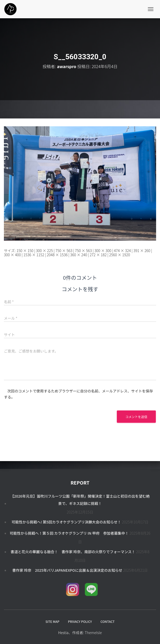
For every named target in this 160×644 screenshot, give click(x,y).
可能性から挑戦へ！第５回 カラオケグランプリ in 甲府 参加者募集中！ (69, 533)
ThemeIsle (93, 633)
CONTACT (107, 621)
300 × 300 (103, 251)
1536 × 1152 (34, 255)
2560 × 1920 (120, 255)
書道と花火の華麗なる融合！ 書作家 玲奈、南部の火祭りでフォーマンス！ (73, 552)
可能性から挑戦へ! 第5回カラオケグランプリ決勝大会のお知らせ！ (66, 522)
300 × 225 (44, 251)
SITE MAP (52, 621)
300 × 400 (12, 255)
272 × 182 (98, 255)
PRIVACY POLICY (80, 621)
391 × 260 (142, 251)
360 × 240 (79, 255)
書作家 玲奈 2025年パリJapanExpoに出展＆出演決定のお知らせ (67, 570)
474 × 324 (122, 251)
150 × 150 (25, 251)
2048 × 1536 (57, 255)
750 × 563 (64, 251)
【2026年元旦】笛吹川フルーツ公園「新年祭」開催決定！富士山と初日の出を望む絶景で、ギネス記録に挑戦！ (80, 500)
